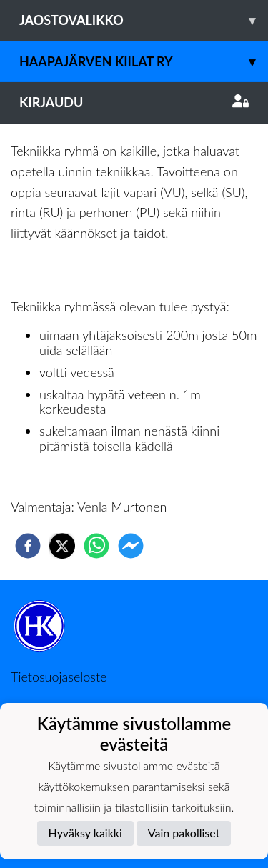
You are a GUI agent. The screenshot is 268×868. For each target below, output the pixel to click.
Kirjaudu (134, 102)
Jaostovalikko (144, 20)
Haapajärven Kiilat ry (144, 62)
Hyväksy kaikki (85, 833)
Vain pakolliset (184, 833)
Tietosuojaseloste (59, 677)
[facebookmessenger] (131, 546)
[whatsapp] (96, 546)
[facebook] (28, 546)
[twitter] (62, 546)
